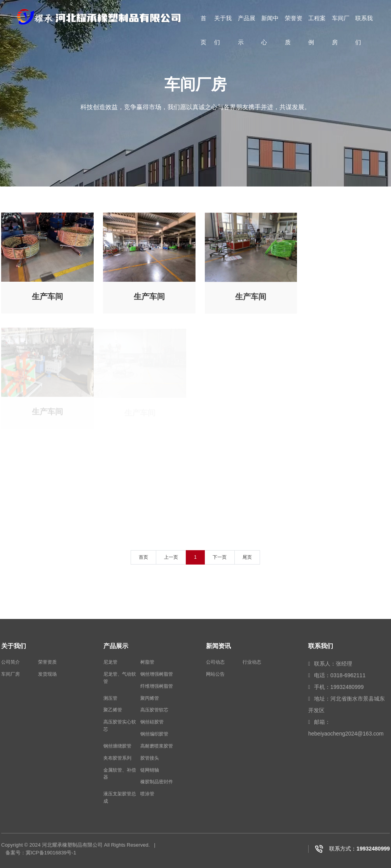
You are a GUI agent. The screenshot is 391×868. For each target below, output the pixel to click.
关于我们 (223, 24)
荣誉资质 (294, 24)
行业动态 (252, 662)
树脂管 (147, 662)
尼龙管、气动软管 (120, 678)
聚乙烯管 (113, 710)
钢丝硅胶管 (152, 722)
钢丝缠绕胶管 (117, 746)
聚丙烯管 (150, 698)
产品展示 (247, 24)
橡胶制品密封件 (157, 782)
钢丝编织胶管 (154, 734)
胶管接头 (150, 758)
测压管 (110, 698)
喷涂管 (147, 794)
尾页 (247, 557)
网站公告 (215, 674)
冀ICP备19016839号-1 (51, 853)
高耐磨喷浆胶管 (157, 746)
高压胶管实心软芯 (120, 726)
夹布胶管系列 (117, 758)
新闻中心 (270, 24)
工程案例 (317, 24)
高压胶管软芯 (154, 710)
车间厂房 (341, 24)
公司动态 (215, 662)
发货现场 (47, 674)
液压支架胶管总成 (120, 797)
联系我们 (364, 24)
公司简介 (10, 662)
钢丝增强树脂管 (157, 674)
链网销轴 (150, 770)
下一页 (220, 557)
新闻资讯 (218, 646)
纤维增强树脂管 (157, 686)
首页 (203, 24)
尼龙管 (110, 662)
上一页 (171, 557)
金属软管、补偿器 (120, 774)
